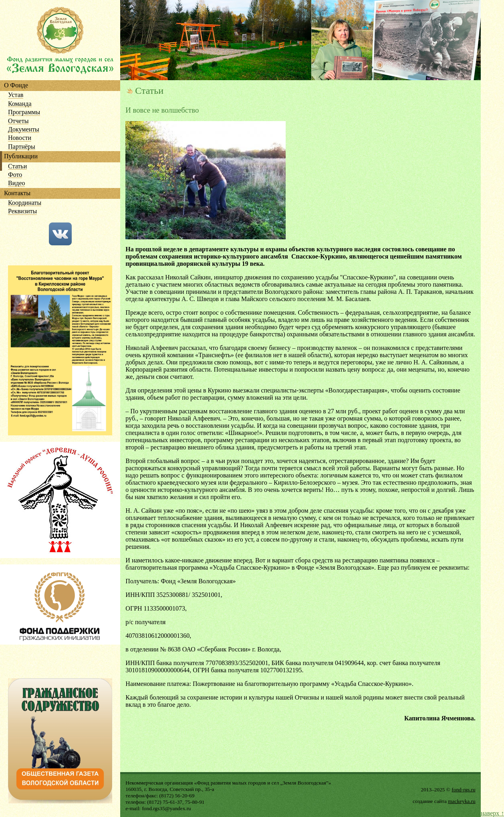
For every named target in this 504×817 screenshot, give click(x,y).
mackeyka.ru (462, 801)
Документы (24, 130)
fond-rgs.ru (463, 790)
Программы (24, 112)
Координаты (25, 203)
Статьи (17, 167)
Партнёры (22, 147)
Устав (16, 95)
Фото (15, 175)
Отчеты (18, 121)
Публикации (21, 157)
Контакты (17, 193)
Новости (20, 138)
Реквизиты (22, 211)
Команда (20, 104)
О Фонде (16, 86)
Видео (16, 183)
